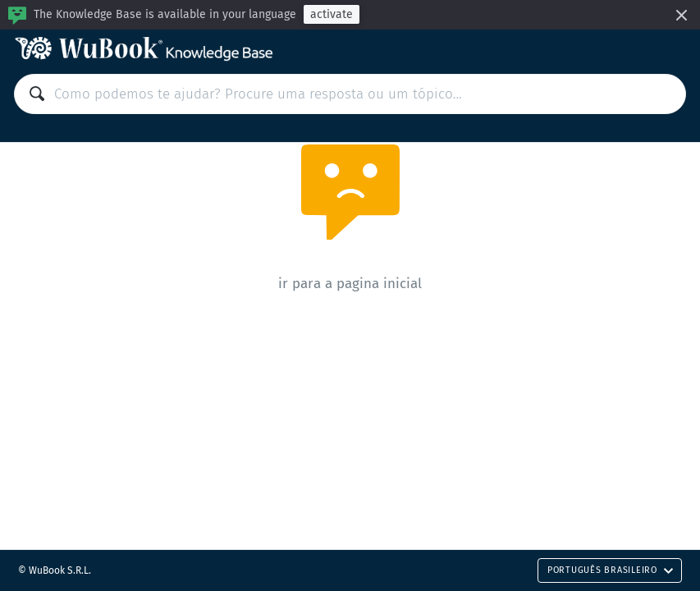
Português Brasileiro (611, 570)
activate (332, 14)
